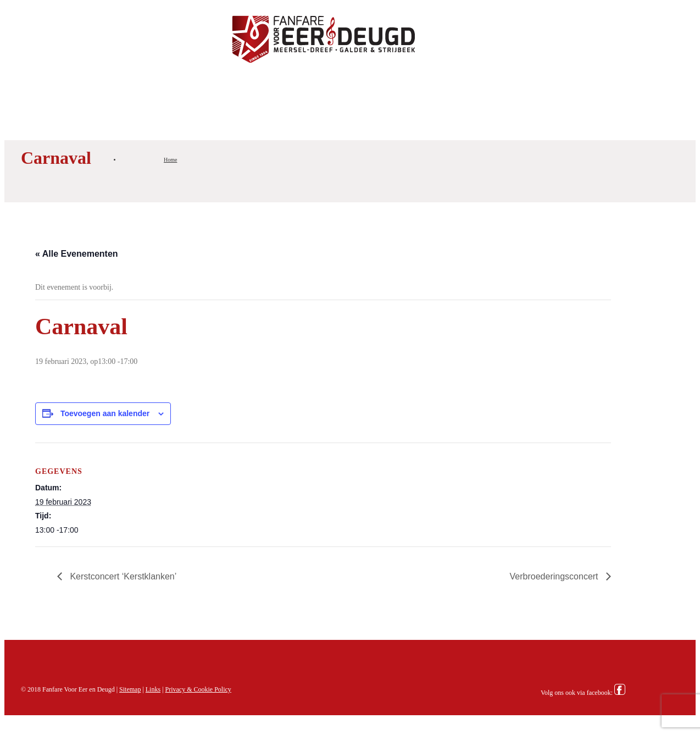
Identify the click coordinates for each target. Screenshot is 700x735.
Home (170, 160)
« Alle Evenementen (77, 254)
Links (153, 689)
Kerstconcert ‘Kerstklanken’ (122, 576)
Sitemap (130, 689)
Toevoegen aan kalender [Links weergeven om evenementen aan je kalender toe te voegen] (105, 413)
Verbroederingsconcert (555, 576)
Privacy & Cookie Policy (198, 689)
